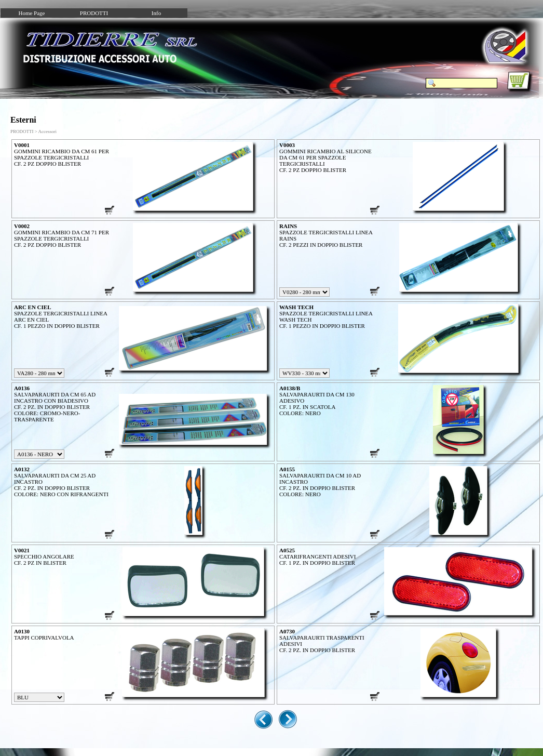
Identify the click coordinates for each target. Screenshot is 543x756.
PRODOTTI (94, 13)
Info (156, 13)
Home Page (31, 13)
